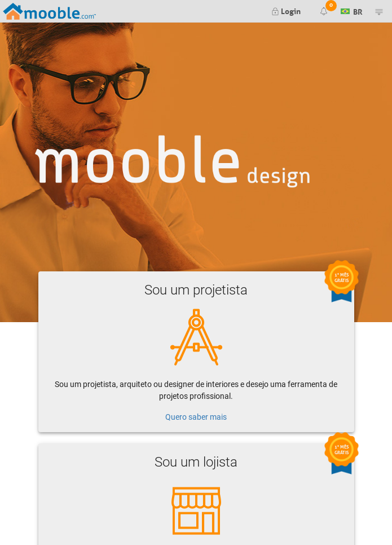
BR (352, 10)
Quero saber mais (196, 417)
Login (286, 10)
